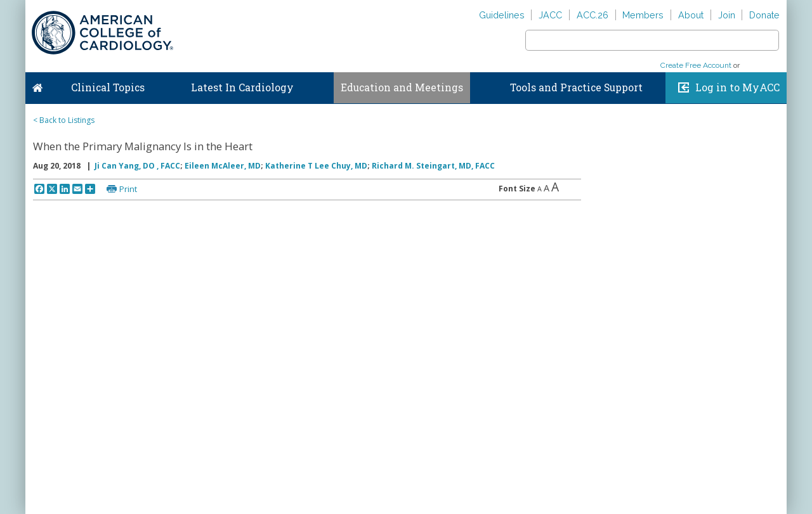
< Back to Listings (64, 120)
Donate (764, 15)
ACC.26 (593, 15)
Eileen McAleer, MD (223, 166)
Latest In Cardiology (242, 87)
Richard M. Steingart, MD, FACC (433, 166)
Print (128, 189)
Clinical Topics (108, 87)
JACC (550, 15)
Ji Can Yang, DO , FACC (137, 166)
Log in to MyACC (737, 87)
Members (643, 15)
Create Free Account (696, 65)
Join (727, 15)
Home (37, 85)
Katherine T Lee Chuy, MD (316, 166)
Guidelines (502, 15)
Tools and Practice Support (576, 87)
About (691, 15)
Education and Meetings (402, 87)
